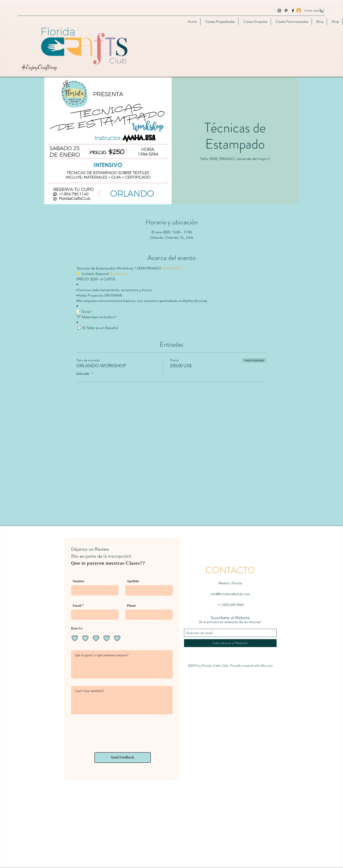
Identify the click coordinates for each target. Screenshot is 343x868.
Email (77, 606)
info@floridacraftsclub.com (230, 594)
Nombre (79, 581)
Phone (131, 606)
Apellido (133, 581)
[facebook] (293, 11)
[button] (322, 10)
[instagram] (279, 11)
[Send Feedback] (123, 758)
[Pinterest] (286, 11)
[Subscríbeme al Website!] (230, 643)
